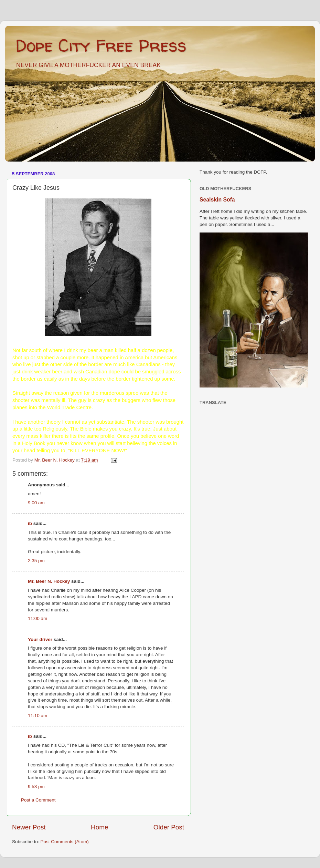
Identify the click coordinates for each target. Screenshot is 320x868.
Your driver (40, 639)
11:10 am (38, 716)
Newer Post (29, 827)
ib (30, 523)
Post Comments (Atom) (65, 842)
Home (99, 827)
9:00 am (36, 503)
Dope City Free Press (101, 45)
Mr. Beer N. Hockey (49, 581)
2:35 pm (36, 561)
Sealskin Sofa (217, 200)
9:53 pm (36, 787)
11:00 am (38, 618)
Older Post (169, 827)
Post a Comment (38, 800)
